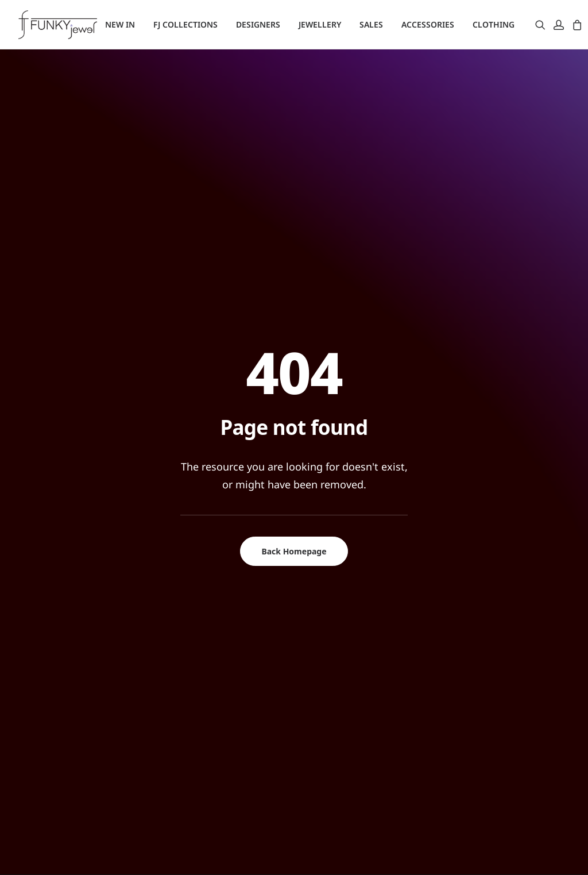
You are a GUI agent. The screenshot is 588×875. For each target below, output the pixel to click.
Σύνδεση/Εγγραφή (351, 643)
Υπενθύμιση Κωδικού (357, 688)
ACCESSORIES (428, 24)
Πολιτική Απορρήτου (214, 703)
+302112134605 (491, 641)
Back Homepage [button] (294, 320)
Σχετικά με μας (201, 643)
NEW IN (120, 24)
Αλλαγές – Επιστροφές (216, 658)
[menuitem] (120, 25)
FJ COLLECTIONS (185, 24)
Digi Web (208, 853)
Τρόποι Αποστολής (209, 673)
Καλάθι (329, 673)
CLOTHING (494, 24)
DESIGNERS (258, 24)
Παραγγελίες (340, 658)
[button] (542, 25)
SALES (371, 24)
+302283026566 (491, 724)
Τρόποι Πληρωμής (208, 688)
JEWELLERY (320, 24)
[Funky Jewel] (58, 25)
